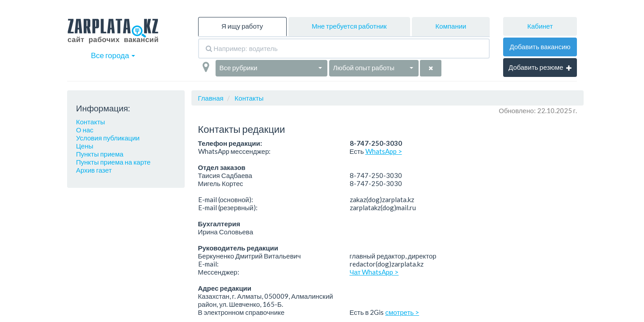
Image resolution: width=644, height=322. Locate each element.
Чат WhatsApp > (374, 272)
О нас (85, 130)
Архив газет (94, 170)
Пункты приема (100, 154)
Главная (211, 98)
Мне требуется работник (349, 26)
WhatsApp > (384, 151)
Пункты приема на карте (113, 162)
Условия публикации (108, 138)
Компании (451, 26)
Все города (113, 55)
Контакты (91, 122)
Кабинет (540, 26)
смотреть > (402, 312)
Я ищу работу (242, 26)
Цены (85, 146)
